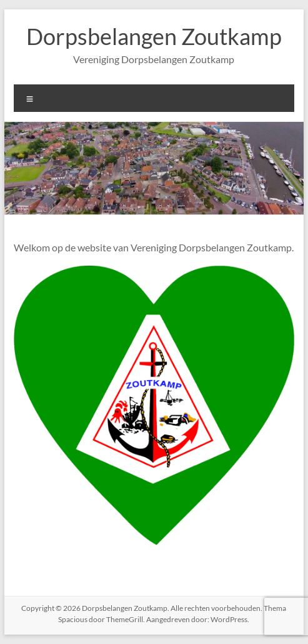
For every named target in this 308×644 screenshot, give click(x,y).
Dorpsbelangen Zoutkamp (154, 36)
